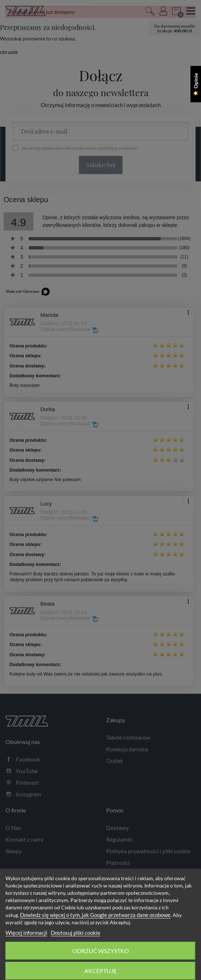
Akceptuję (101, 971)
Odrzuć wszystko (101, 951)
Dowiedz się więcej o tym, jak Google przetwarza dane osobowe (95, 915)
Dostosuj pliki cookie (76, 933)
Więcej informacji (26, 933)
